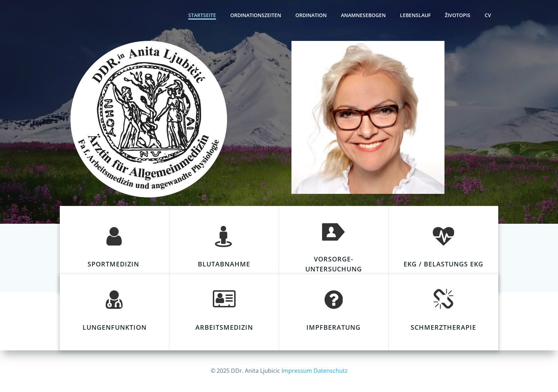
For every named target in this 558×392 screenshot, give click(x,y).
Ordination (311, 15)
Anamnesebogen (363, 15)
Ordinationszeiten (256, 15)
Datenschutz (331, 371)
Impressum (297, 371)
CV (488, 15)
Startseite (202, 15)
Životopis (458, 15)
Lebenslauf (415, 15)
